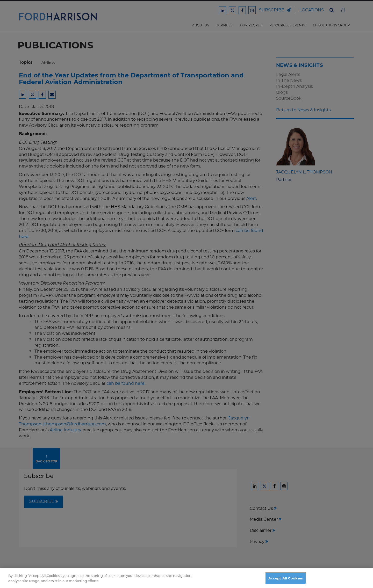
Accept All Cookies (286, 580)
